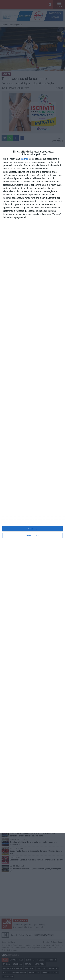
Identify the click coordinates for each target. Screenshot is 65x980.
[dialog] (32, 490)
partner (24, 159)
